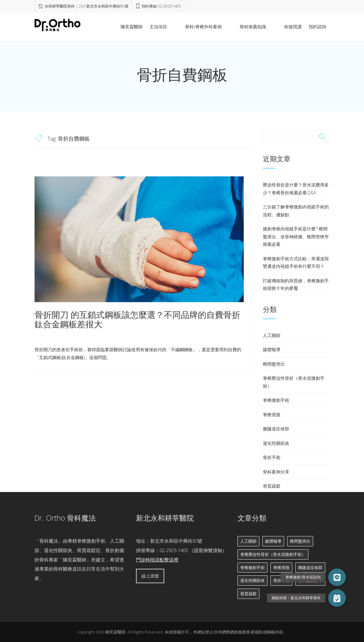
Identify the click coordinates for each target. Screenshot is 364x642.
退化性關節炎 (276, 443)
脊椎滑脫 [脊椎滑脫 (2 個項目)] (281, 567)
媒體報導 (272, 349)
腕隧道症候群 (276, 429)
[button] (337, 598)
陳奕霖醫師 (165, 27)
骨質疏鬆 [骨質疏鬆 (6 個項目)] (248, 594)
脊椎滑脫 (272, 415)
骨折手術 (272, 457)
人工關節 (272, 335)
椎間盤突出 (274, 364)
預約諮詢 (318, 27)
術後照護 (293, 27)
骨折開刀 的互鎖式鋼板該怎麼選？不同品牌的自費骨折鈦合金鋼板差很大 (137, 319)
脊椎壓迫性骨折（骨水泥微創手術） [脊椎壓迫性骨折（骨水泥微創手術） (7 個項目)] (273, 554)
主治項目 (192, 27)
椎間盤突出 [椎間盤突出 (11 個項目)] (300, 541)
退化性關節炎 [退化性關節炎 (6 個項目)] (253, 580)
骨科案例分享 (276, 472)
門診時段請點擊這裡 (157, 560)
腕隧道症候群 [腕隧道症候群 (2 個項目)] (310, 567)
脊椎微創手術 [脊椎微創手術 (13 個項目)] (253, 567)
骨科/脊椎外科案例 (226, 27)
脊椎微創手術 (276, 400)
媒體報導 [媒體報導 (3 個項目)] (273, 541)
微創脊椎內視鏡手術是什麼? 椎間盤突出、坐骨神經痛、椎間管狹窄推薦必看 (296, 236)
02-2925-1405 (174, 550)
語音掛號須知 (208, 550)
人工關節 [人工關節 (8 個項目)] (248, 541)
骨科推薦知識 (264, 27)
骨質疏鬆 (272, 486)
